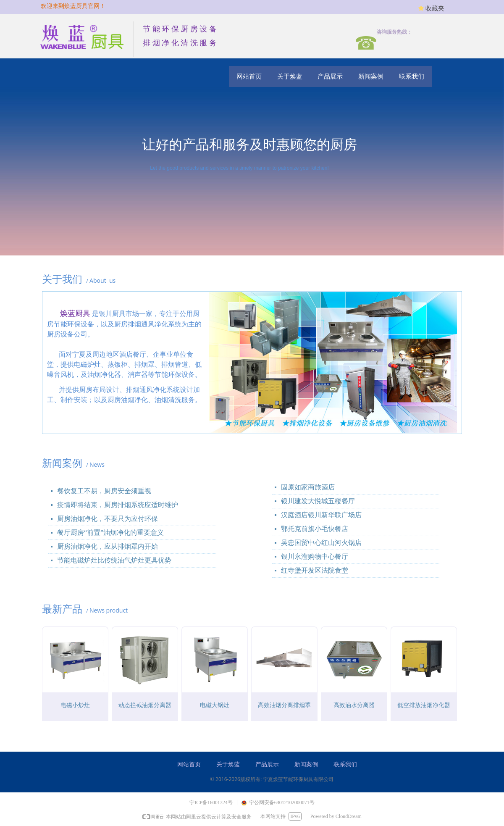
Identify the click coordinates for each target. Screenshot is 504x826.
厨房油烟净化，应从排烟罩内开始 (108, 546)
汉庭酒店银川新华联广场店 (321, 515)
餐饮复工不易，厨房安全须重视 (104, 491)
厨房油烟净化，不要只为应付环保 (108, 519)
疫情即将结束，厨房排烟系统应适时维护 (118, 505)
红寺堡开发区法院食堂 (315, 570)
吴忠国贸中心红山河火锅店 (321, 543)
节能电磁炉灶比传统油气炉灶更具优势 (114, 560)
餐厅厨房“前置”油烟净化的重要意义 (110, 533)
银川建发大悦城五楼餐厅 (318, 501)
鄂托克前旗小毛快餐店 (315, 529)
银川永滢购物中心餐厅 (315, 556)
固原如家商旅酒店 (308, 487)
